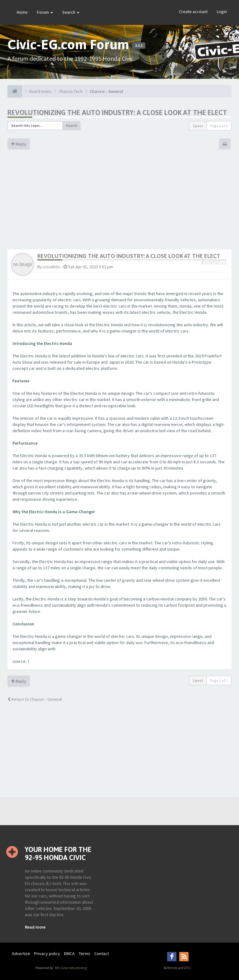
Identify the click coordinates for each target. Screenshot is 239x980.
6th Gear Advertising (70, 968)
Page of (219, 126)
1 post (198, 126)
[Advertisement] (119, 203)
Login (222, 12)
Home (22, 12)
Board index (40, 91)
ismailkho (52, 267)
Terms (84, 954)
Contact (102, 954)
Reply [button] (19, 144)
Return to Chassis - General (35, 699)
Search (71, 12)
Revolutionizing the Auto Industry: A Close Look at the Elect (117, 112)
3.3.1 (139, 45)
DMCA (69, 954)
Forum (45, 12)
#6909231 (214, 263)
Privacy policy (47, 954)
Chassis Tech (70, 91)
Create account (193, 12)
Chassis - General (106, 91)
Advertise (21, 954)
